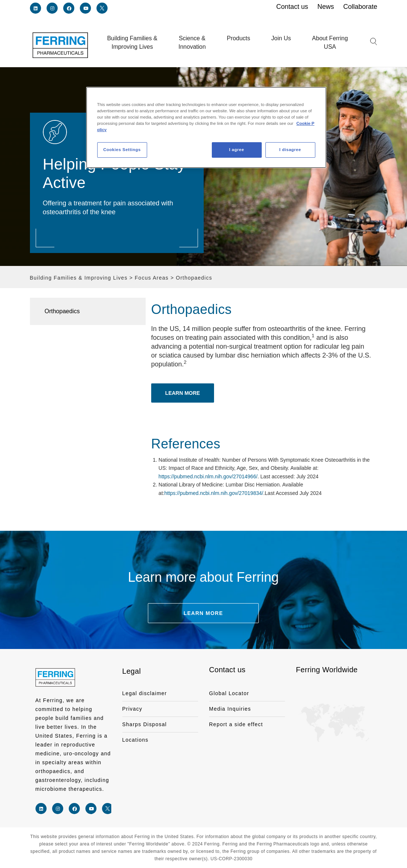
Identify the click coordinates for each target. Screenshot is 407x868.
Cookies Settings (122, 150)
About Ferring (330, 43)
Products (239, 38)
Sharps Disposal (145, 724)
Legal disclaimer (145, 693)
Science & (192, 43)
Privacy (133, 709)
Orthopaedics (62, 311)
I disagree (290, 150)
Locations (135, 740)
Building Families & (132, 43)
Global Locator (229, 693)
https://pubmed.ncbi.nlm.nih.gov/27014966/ (208, 476)
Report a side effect (236, 724)
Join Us (281, 38)
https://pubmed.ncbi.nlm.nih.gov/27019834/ (214, 493)
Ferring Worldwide (327, 670)
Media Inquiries (230, 709)
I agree (237, 150)
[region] (206, 127)
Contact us (228, 670)
